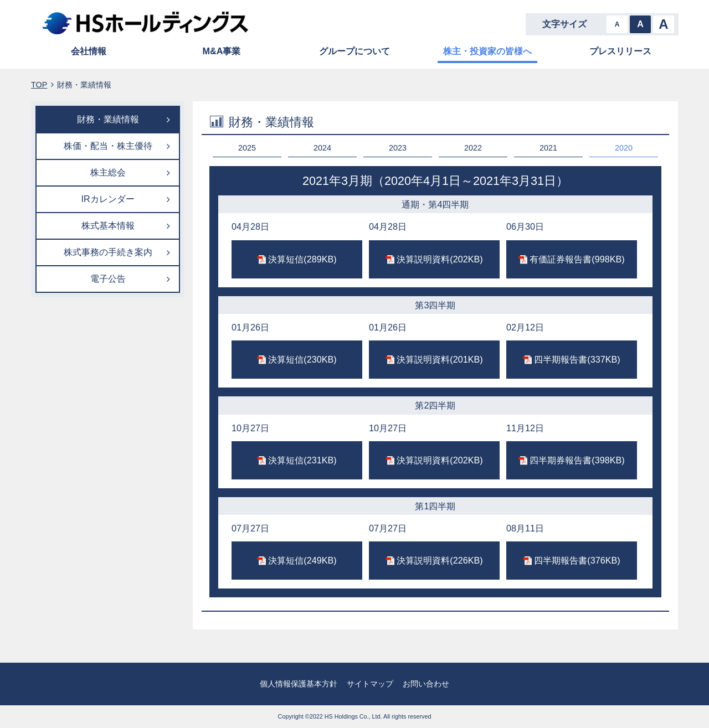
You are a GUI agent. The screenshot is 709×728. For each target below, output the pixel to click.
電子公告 (108, 278)
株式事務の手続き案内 (108, 252)
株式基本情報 (108, 225)
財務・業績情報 (108, 119)
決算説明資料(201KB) (440, 359)
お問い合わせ (426, 684)
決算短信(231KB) (302, 460)
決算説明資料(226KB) (440, 560)
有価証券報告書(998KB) (577, 259)
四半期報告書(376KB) (577, 560)
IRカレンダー (107, 199)
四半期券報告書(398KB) (577, 460)
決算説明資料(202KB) (440, 259)
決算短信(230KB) (302, 359)
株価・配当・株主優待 (108, 146)
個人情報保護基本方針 (299, 684)
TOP (39, 85)
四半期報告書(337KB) (577, 359)
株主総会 (108, 172)
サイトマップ (370, 684)
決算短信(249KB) (302, 560)
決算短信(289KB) (302, 259)
